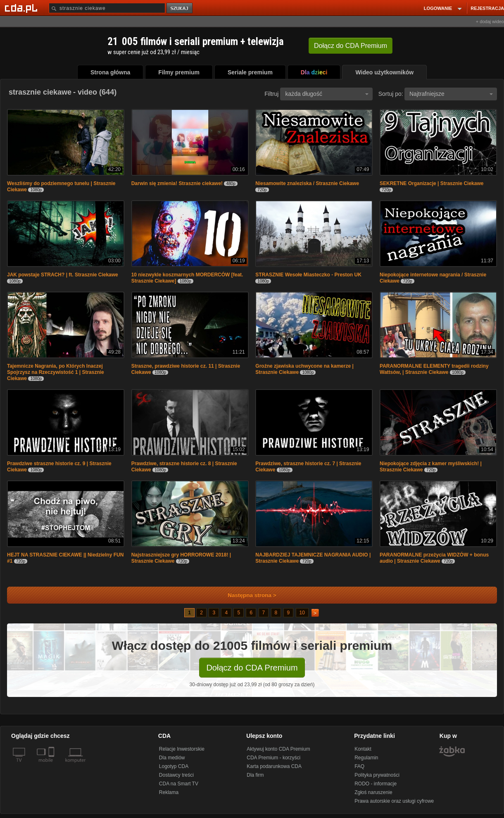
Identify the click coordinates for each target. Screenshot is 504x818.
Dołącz (351, 46)
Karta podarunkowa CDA (274, 766)
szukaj (180, 8)
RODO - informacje (376, 784)
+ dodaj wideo (490, 21)
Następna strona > (246, 595)
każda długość (327, 94)
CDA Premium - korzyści (273, 758)
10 (302, 613)
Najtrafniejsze (451, 94)
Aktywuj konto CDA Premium (278, 749)
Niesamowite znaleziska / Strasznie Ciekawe (307, 183)
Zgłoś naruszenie (373, 792)
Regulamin (366, 758)
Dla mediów (172, 758)
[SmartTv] (52, 765)
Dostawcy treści (176, 775)
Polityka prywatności (377, 775)
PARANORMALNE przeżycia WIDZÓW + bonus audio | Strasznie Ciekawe (434, 558)
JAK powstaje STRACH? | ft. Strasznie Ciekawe (63, 275)
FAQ (359, 766)
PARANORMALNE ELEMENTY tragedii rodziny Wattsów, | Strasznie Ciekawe (434, 369)
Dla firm (255, 775)
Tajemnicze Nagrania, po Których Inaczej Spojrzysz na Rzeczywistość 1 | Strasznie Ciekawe (56, 372)
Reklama (169, 792)
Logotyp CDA (174, 766)
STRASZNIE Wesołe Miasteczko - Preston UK (308, 275)
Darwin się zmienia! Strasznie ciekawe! (177, 183)
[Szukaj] (107, 8)
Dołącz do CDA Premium (252, 668)
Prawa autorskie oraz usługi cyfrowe (394, 801)
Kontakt (363, 749)
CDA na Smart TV (179, 784)
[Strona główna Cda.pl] (22, 8)
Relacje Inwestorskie (182, 749)
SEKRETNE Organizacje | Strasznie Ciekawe (431, 183)
